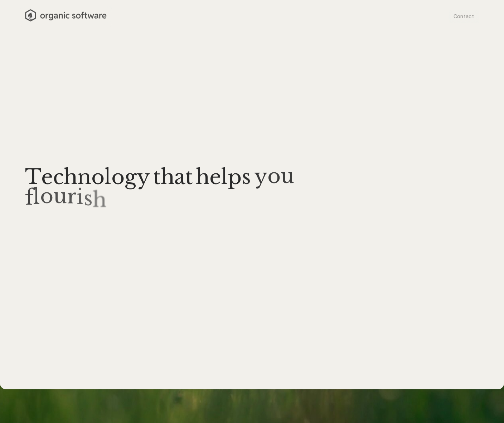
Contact (464, 16)
